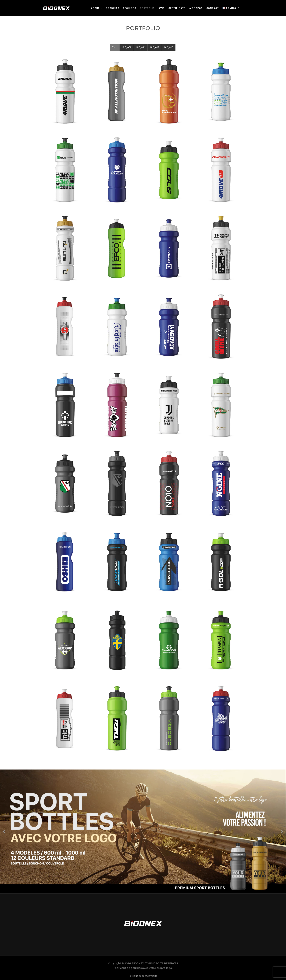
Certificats (177, 8)
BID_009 (127, 47)
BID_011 (141, 47)
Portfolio (148, 8)
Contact (213, 8)
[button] (233, 8)
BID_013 (169, 47)
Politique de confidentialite (143, 976)
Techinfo (130, 8)
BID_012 (155, 47)
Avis (162, 8)
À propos (196, 8)
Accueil (97, 8)
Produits (113, 8)
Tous (115, 47)
